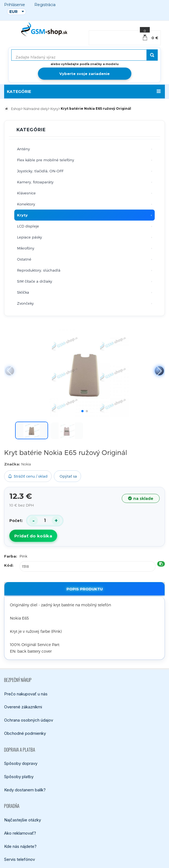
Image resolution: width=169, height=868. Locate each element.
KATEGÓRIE (19, 92)
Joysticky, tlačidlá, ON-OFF (40, 171)
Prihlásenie (15, 5)
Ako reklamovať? (20, 833)
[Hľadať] (152, 55)
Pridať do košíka (33, 536)
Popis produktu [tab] (85, 589)
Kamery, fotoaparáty (35, 182)
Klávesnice (26, 193)
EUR (13, 12)
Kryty (22, 215)
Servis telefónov (20, 859)
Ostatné (24, 259)
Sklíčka (23, 292)
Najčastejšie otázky (23, 820)
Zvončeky (25, 303)
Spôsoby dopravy (21, 763)
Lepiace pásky (30, 237)
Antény (23, 149)
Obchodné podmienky (25, 733)
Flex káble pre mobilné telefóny (46, 160)
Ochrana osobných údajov (29, 720)
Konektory (26, 204)
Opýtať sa (68, 476)
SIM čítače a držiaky (35, 281)
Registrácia (45, 5)
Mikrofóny (26, 248)
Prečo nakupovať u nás (26, 694)
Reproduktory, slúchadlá (39, 270)
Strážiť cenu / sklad (28, 476)
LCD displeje (28, 226)
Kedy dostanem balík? (25, 790)
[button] (159, 371)
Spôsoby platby (19, 777)
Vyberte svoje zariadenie (84, 74)
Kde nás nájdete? (20, 846)
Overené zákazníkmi (23, 707)
